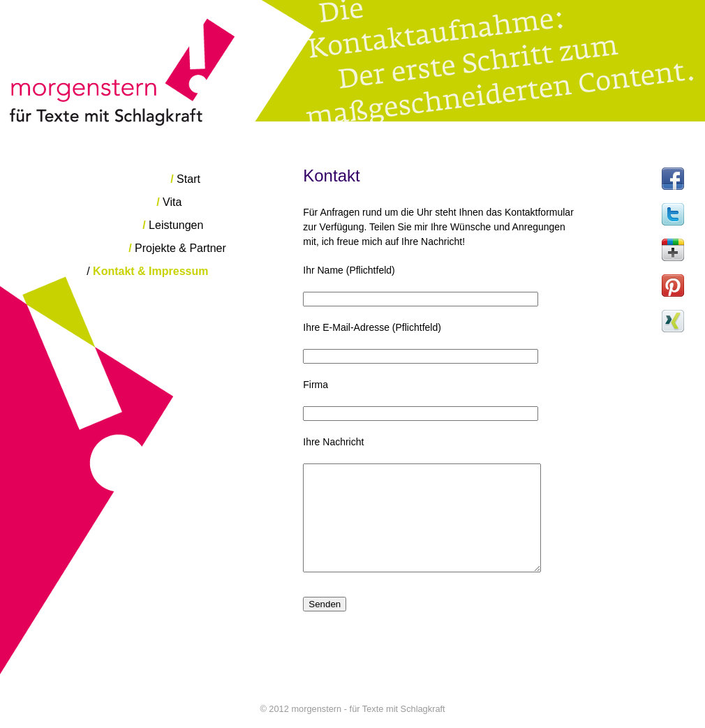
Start (185, 179)
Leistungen (173, 225)
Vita (169, 202)
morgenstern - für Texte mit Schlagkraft (352, 63)
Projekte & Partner (177, 248)
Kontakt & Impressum (147, 271)
